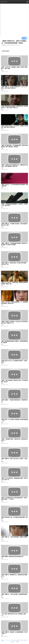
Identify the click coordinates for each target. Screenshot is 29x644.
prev (3, 640)
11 (12, 640)
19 (14, 642)
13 (17, 640)
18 (11, 642)
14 (20, 640)
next (17, 642)
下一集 (24, 38)
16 (24, 640)
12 (15, 640)
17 (27, 640)
